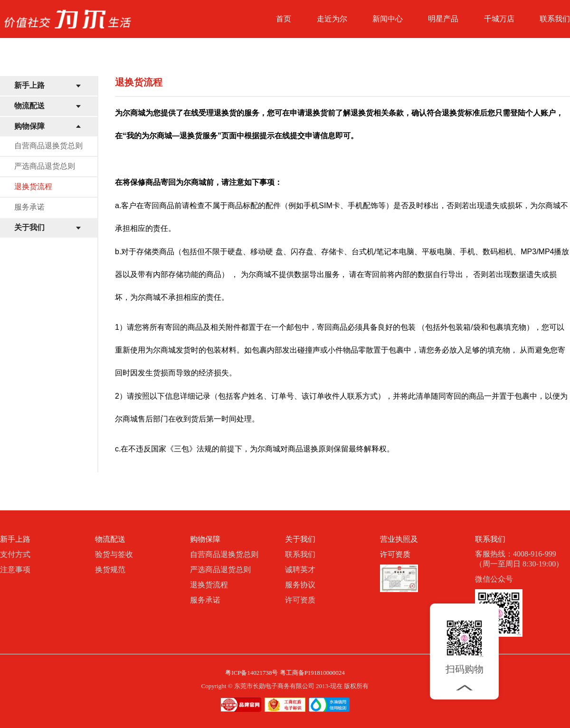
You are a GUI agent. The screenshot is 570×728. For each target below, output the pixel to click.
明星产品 (443, 19)
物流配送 (29, 106)
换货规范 (110, 570)
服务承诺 (29, 207)
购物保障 (29, 126)
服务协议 (300, 585)
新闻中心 (388, 19)
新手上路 (29, 85)
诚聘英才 (300, 570)
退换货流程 (33, 187)
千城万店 (499, 19)
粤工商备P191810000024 (312, 673)
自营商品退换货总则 (48, 146)
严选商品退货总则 (45, 166)
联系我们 (555, 19)
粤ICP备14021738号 (252, 673)
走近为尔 (332, 19)
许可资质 (300, 600)
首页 (284, 19)
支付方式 (15, 554)
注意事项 (15, 570)
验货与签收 (114, 554)
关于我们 (29, 227)
